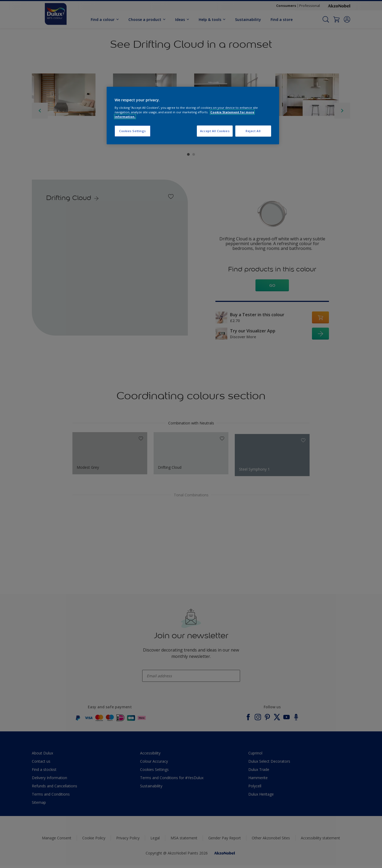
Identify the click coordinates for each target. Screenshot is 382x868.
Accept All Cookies (215, 131)
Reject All (253, 131)
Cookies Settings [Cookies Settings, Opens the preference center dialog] (133, 131)
